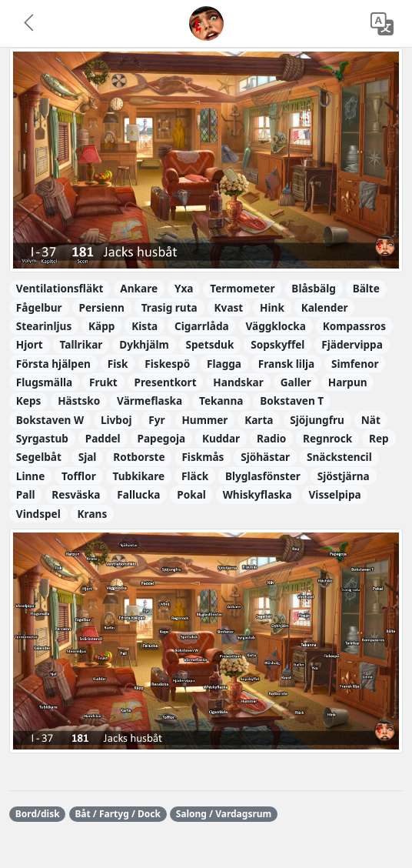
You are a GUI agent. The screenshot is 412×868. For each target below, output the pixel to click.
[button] (30, 24)
